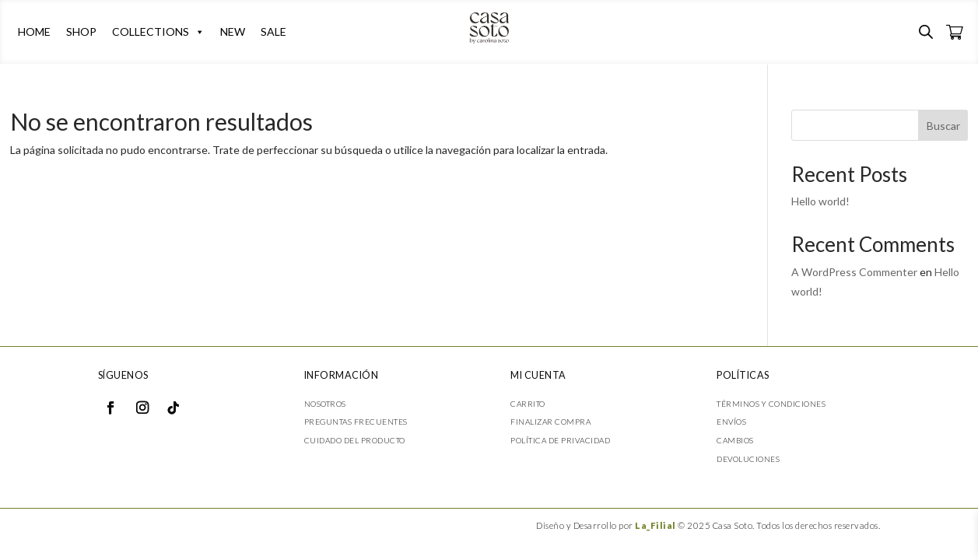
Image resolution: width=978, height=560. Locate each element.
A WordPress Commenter (854, 272)
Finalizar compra (550, 422)
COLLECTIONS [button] (158, 32)
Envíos (731, 422)
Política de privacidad (560, 440)
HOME (34, 31)
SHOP (81, 31)
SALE (273, 31)
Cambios (735, 440)
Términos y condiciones (771, 404)
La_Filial (656, 525)
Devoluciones (748, 459)
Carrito (528, 404)
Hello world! (820, 201)
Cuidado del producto (355, 440)
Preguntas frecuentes (356, 422)
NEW (233, 31)
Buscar (943, 126)
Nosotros (325, 404)
